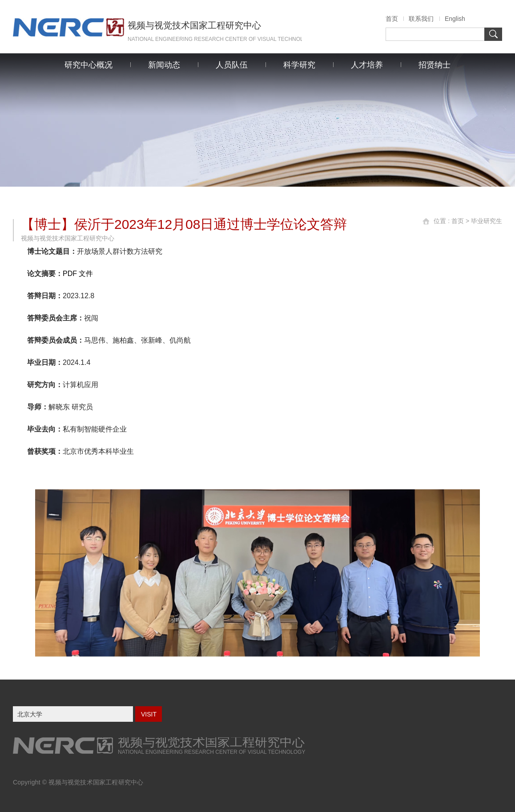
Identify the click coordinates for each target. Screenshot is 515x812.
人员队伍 (232, 65)
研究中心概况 (89, 65)
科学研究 (299, 65)
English (455, 19)
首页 (392, 19)
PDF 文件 (78, 274)
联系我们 (421, 19)
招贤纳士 (435, 65)
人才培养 (367, 65)
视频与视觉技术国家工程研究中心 (96, 782)
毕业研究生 (487, 221)
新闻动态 (164, 65)
